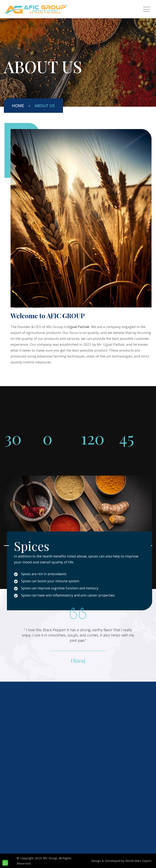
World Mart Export (138, 861)
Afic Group (50, 858)
